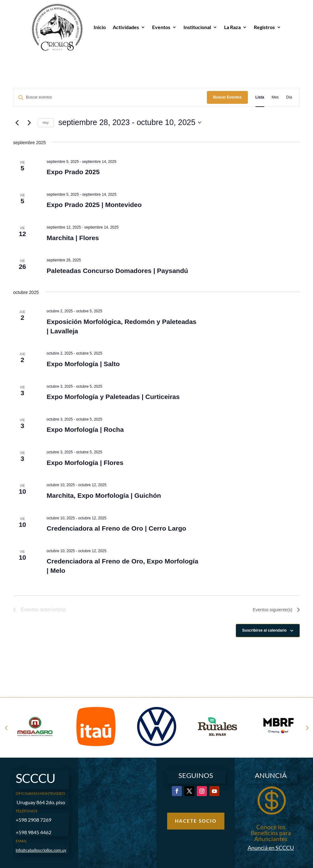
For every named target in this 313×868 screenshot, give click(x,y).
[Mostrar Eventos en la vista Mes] (275, 97)
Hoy (46, 123)
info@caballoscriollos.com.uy (41, 850)
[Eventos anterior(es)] (17, 123)
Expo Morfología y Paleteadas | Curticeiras (113, 397)
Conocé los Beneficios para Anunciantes (271, 833)
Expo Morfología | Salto (83, 364)
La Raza (232, 27)
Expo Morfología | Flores (85, 463)
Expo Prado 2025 (73, 172)
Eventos (161, 27)
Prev (6, 728)
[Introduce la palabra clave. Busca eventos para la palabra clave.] (110, 97)
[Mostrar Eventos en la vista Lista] (260, 97)
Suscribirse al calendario (264, 630)
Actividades (126, 27)
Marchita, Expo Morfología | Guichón (104, 495)
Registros (264, 27)
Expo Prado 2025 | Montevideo (94, 205)
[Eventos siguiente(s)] (29, 123)
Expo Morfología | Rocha (85, 429)
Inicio (100, 27)
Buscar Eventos (227, 97)
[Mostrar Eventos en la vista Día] (289, 97)
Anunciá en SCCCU (271, 848)
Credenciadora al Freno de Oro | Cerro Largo (116, 528)
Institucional (197, 27)
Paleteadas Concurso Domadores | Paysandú (117, 271)
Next (307, 728)
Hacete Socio (196, 821)
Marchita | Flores (73, 238)
